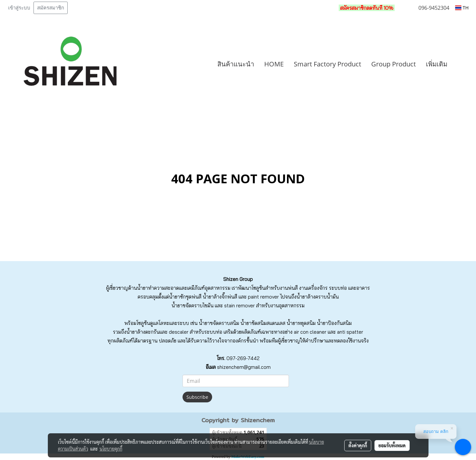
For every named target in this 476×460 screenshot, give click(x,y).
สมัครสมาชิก (51, 8)
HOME (274, 64)
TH (462, 8)
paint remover (263, 297)
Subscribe (197, 397)
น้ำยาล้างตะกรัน (143, 332)
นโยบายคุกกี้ (111, 449)
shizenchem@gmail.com (244, 367)
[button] (462, 64)
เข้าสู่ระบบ (19, 8)
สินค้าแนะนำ (236, 64)
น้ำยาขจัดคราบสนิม (219, 323)
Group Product (394, 64)
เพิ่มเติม (437, 64)
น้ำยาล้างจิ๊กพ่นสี (220, 297)
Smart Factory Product (327, 64)
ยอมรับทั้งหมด (392, 445)
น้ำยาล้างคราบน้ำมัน (318, 297)
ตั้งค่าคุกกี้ (358, 445)
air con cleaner (310, 332)
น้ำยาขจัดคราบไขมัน (192, 306)
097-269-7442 (243, 358)
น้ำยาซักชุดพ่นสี (185, 297)
